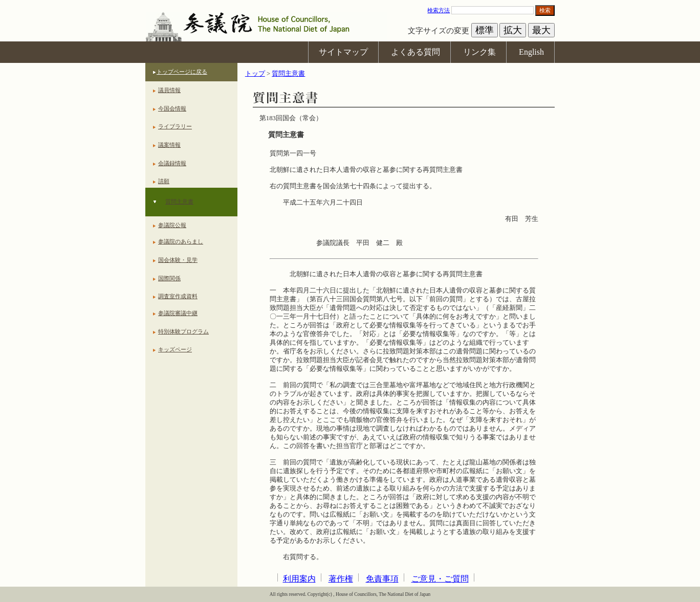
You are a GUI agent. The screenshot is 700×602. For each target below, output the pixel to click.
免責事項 (382, 579)
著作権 (341, 579)
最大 (541, 30)
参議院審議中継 (178, 313)
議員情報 (169, 90)
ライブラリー (175, 126)
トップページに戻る (182, 72)
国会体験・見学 (178, 260)
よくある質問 (415, 52)
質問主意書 (179, 202)
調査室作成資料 (178, 296)
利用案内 (299, 579)
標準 (485, 30)
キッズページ (175, 349)
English (531, 52)
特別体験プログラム (183, 331)
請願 (164, 181)
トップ (255, 74)
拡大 (513, 30)
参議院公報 (172, 225)
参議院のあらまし (181, 241)
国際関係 (169, 278)
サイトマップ (343, 52)
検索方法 (439, 10)
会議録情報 (172, 163)
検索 (545, 10)
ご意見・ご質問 (440, 579)
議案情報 (169, 145)
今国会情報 (172, 108)
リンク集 (479, 52)
